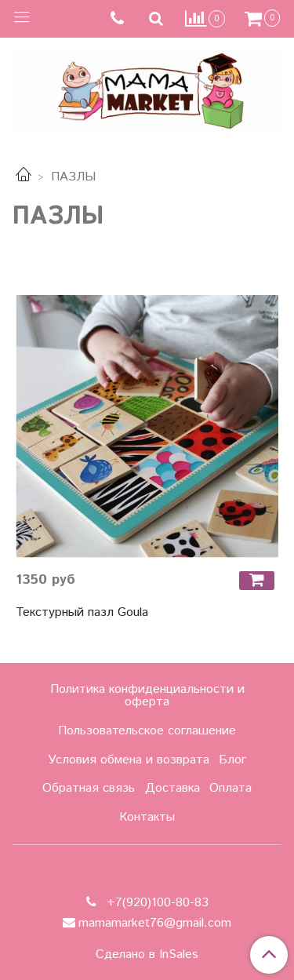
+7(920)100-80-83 (156, 903)
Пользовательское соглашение (147, 731)
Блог (232, 760)
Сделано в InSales (147, 955)
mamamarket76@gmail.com (155, 923)
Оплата (230, 788)
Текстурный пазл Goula (82, 612)
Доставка (172, 788)
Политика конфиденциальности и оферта (147, 696)
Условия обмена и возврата (129, 760)
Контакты (147, 817)
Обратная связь (89, 788)
